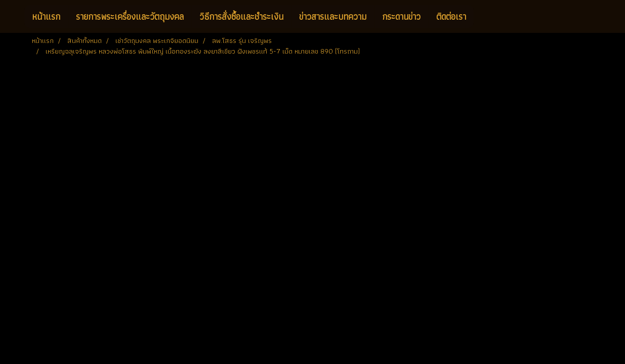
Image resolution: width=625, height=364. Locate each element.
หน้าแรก (46, 16)
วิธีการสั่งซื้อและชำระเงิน (241, 16)
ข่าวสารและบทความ (333, 16)
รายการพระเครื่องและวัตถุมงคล (130, 16)
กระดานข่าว (401, 16)
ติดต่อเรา (451, 16)
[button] (483, 17)
